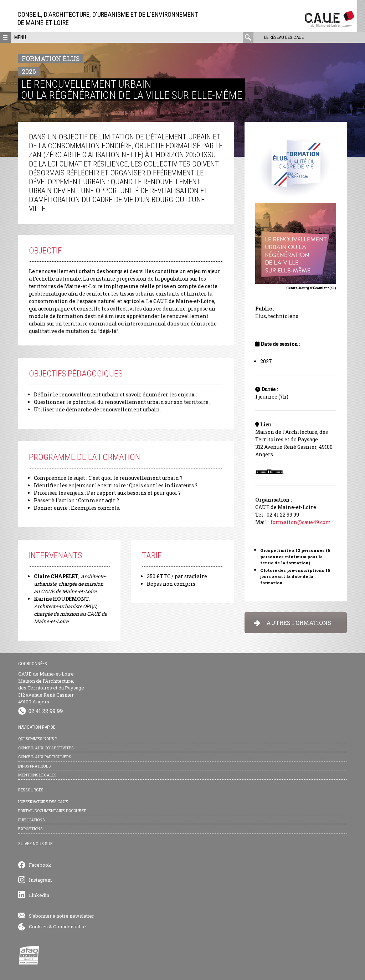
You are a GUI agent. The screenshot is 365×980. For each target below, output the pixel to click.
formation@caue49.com (301, 522)
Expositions (30, 829)
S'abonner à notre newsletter (61, 916)
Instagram (40, 880)
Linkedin (39, 895)
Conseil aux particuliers (45, 757)
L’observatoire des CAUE (43, 802)
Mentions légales (37, 775)
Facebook (40, 865)
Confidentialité (70, 927)
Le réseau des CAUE (284, 37)
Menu (20, 37)
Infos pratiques (34, 766)
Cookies (38, 927)
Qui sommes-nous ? (37, 738)
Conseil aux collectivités (46, 748)
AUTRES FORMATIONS (292, 623)
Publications (31, 820)
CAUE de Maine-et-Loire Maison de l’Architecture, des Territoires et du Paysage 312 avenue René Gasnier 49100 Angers (51, 688)
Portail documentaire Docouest (52, 810)
